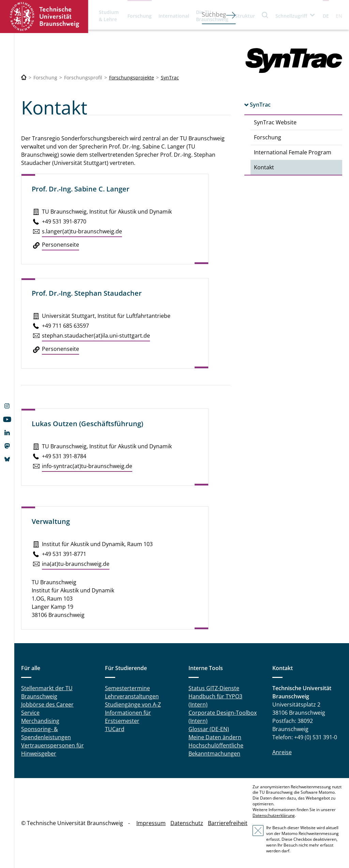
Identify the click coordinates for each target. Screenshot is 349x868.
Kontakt (264, 167)
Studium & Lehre (109, 16)
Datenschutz (187, 823)
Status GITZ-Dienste (214, 688)
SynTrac (170, 77)
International (174, 16)
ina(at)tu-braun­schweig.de (76, 564)
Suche (265, 15)
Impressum (151, 823)
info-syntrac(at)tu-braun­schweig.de (87, 466)
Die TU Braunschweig (212, 16)
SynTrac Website (275, 122)
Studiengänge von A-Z (133, 704)
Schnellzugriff (291, 16)
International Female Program (293, 152)
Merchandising (40, 721)
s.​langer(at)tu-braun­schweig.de (82, 231)
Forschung (140, 16)
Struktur (245, 16)
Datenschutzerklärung (274, 815)
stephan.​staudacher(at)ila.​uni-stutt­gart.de (96, 336)
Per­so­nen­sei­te (60, 245)
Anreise (282, 752)
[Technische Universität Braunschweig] (24, 77)
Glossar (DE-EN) (209, 729)
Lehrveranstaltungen (132, 696)
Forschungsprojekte (132, 77)
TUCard (115, 729)
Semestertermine (127, 688)
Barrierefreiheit (228, 823)
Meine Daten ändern (215, 737)
